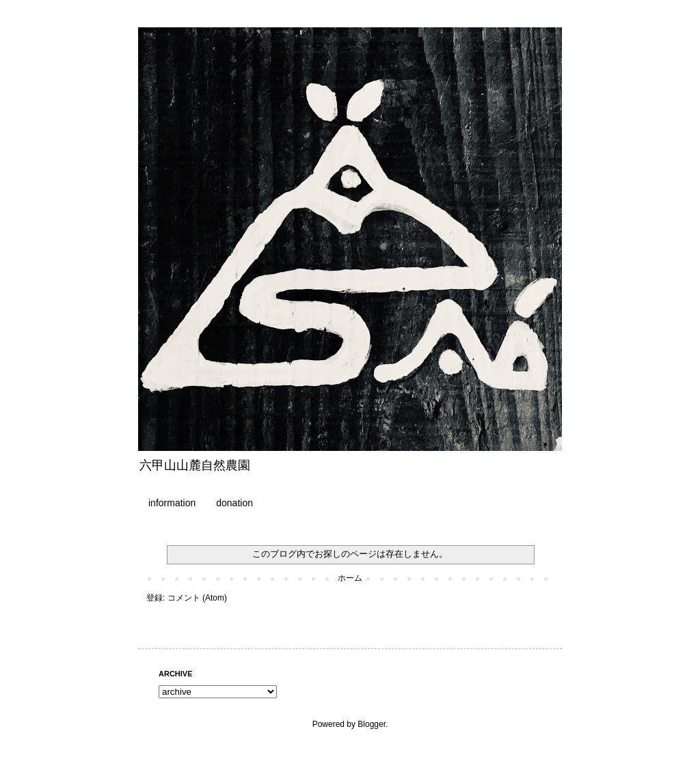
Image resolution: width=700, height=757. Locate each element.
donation (234, 503)
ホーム (350, 578)
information (172, 503)
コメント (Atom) (197, 598)
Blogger (372, 724)
